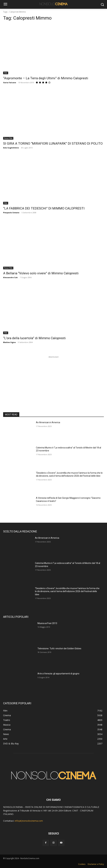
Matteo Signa (9, 342)
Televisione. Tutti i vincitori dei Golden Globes (59, 648)
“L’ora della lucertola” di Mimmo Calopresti (34, 338)
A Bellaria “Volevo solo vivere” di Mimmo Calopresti (41, 273)
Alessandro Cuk (10, 277)
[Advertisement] (53, 378)
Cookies (82, 864)
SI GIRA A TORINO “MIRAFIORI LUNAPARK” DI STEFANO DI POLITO (53, 144)
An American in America (48, 422)
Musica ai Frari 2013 (47, 623)
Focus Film (8, 138)
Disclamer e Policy (96, 864)
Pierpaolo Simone (11, 213)
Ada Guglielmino (11, 148)
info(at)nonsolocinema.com (29, 821)
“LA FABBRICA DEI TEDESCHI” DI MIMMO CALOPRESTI (44, 208)
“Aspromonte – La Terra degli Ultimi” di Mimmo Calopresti (46, 78)
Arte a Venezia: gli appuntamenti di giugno (58, 674)
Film (6, 73)
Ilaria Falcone (10, 82)
